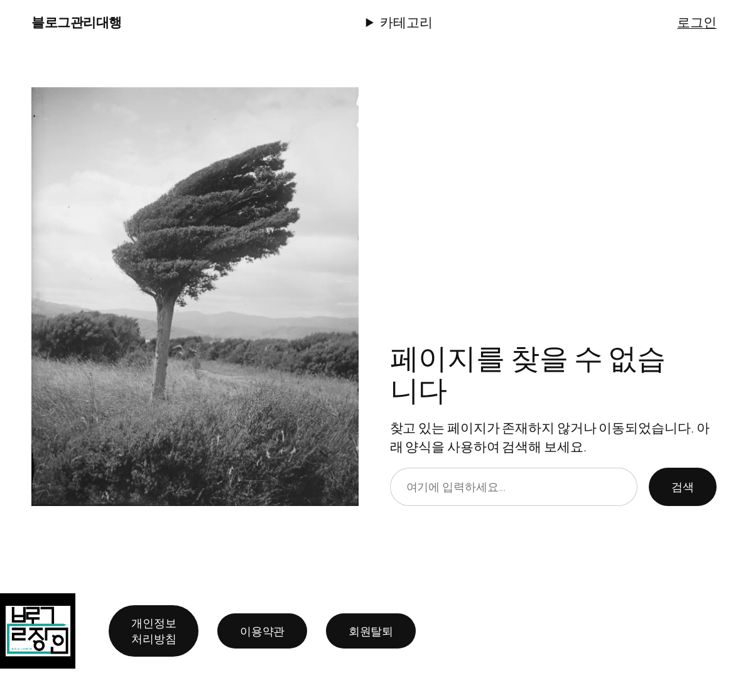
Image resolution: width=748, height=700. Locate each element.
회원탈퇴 (371, 630)
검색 (683, 487)
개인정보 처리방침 (154, 631)
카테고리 (406, 22)
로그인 (697, 22)
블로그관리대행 (77, 22)
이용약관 (263, 630)
